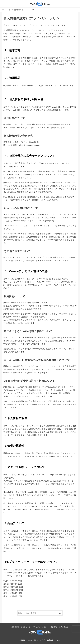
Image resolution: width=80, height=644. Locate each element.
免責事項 (54, 627)
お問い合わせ (64, 627)
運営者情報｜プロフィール (21, 627)
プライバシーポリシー (40, 627)
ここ (54, 509)
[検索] (40, 613)
